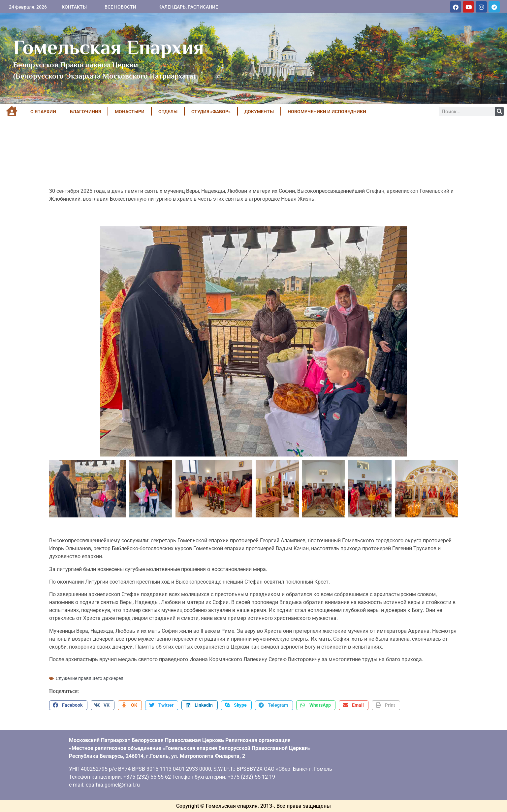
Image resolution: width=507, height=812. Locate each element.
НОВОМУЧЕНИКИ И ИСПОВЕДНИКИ (327, 112)
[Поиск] (499, 111)
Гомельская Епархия (109, 47)
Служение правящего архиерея (90, 678)
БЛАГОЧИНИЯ (85, 112)
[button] (68, 705)
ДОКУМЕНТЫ (259, 112)
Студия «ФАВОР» (211, 112)
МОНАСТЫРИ (130, 112)
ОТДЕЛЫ (168, 112)
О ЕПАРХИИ (43, 112)
